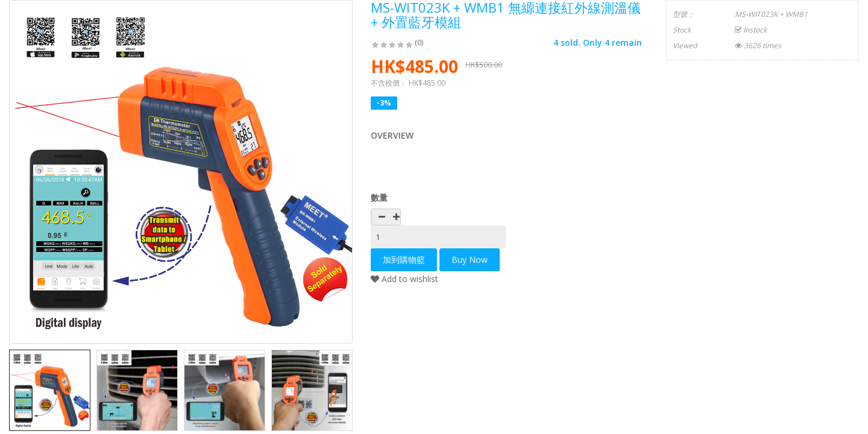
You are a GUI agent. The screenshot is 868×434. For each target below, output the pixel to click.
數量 (379, 197)
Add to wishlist (404, 279)
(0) (419, 42)
